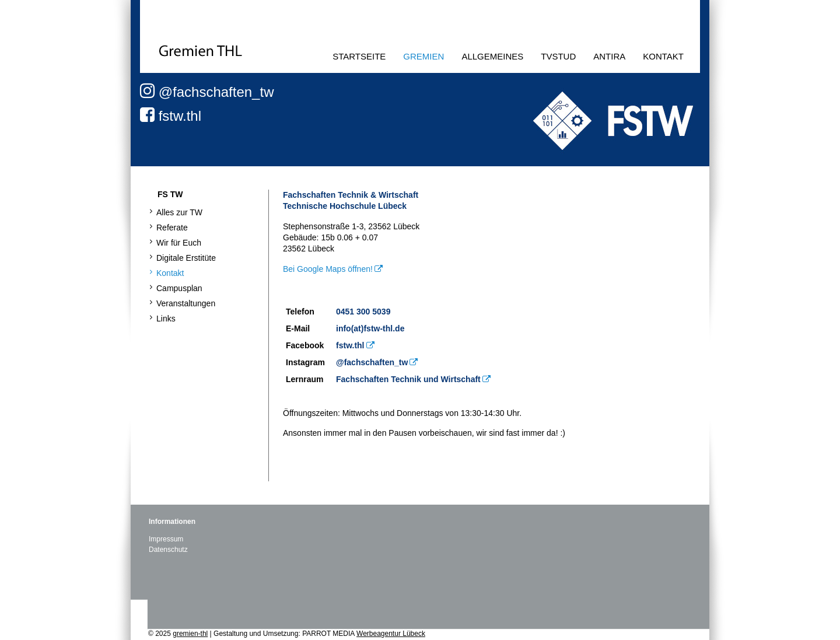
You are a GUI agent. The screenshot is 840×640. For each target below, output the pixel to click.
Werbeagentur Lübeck (391, 634)
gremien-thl (190, 634)
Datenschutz (168, 550)
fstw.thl (171, 116)
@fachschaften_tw (207, 92)
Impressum (166, 539)
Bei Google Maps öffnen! (328, 269)
